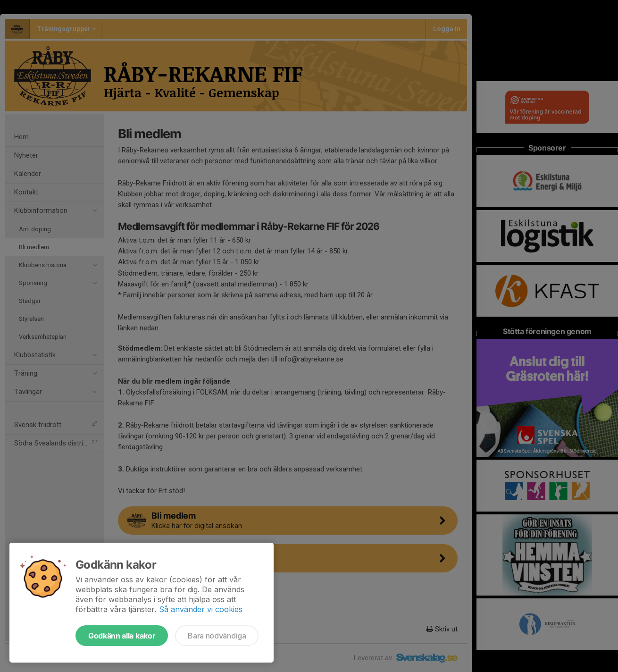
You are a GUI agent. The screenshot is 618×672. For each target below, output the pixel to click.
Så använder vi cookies (201, 609)
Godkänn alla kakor (122, 636)
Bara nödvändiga (217, 636)
